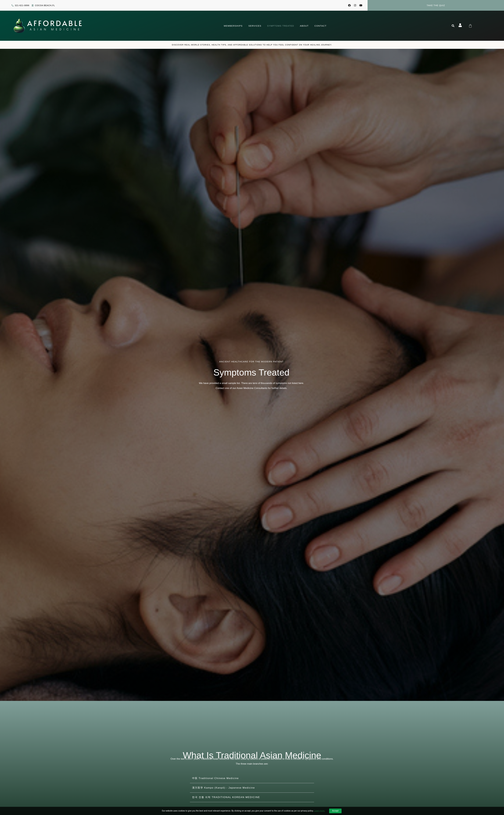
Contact (320, 26)
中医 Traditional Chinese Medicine (215, 779)
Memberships (233, 26)
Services (255, 26)
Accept (335, 811)
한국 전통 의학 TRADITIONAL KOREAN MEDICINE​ (226, 798)
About (304, 26)
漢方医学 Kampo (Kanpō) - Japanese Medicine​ (223, 788)
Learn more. (320, 811)
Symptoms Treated (281, 26)
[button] (453, 26)
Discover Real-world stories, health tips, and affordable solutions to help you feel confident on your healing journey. (252, 45)
